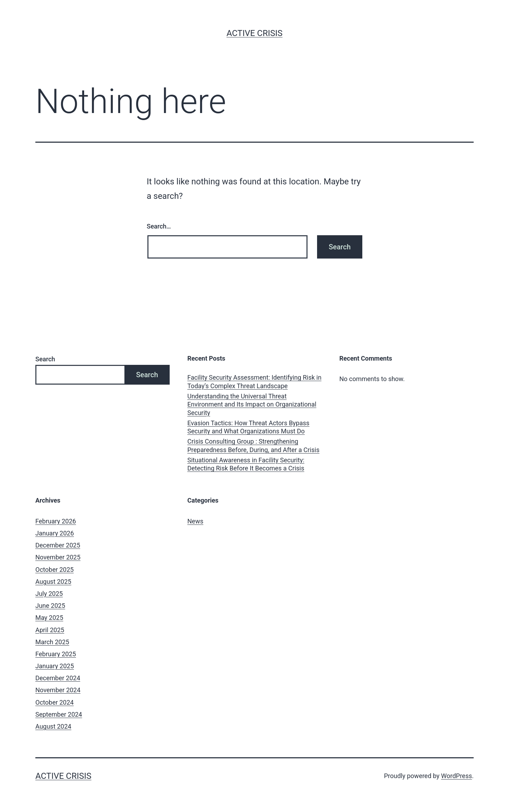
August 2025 (53, 582)
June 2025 (50, 606)
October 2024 (54, 702)
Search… (159, 226)
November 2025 (58, 557)
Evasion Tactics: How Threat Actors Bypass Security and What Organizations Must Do (248, 427)
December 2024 (58, 678)
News (195, 521)
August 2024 (53, 726)
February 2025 (56, 654)
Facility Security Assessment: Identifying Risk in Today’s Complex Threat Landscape (254, 381)
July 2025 (49, 594)
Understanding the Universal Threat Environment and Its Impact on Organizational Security (252, 404)
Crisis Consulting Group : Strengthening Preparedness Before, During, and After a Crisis (253, 445)
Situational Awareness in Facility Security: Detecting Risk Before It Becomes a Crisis (246, 464)
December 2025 (58, 545)
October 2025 (54, 570)
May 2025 (49, 618)
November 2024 (58, 690)
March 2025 (52, 642)
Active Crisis (255, 33)
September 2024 (59, 714)
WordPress (457, 776)
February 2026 (56, 521)
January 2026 (55, 533)
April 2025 (50, 630)
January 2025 (55, 666)
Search (45, 359)
